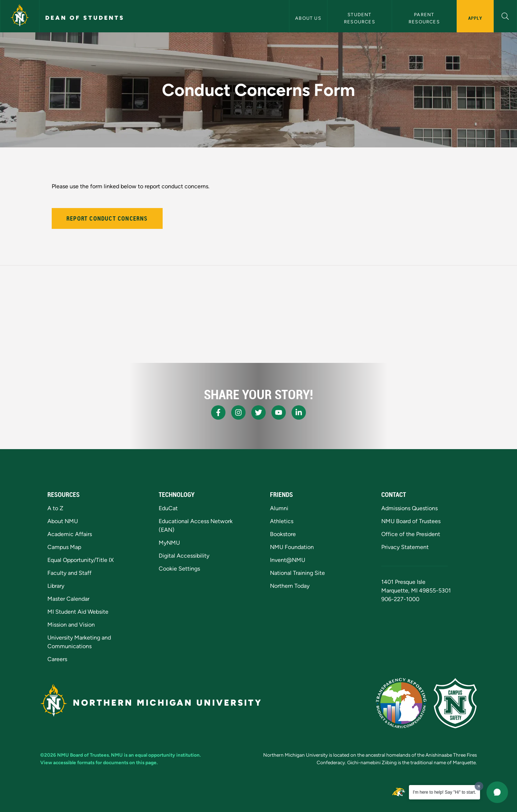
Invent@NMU (288, 560)
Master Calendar (68, 599)
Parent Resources (424, 18)
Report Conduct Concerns (107, 218)
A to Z (55, 508)
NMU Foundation (292, 547)
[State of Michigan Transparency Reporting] (401, 703)
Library (56, 586)
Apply (475, 18)
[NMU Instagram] (238, 412)
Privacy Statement (405, 547)
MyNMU (169, 543)
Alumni (279, 508)
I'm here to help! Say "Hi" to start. (444, 792)
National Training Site (297, 573)
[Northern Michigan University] (20, 16)
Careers (57, 659)
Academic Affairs (70, 534)
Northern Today (290, 586)
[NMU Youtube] (279, 412)
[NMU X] (258, 412)
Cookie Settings (179, 569)
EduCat (168, 508)
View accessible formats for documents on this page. (99, 762)
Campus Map (64, 547)
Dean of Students (85, 18)
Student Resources (360, 18)
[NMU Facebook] (218, 412)
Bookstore (283, 534)
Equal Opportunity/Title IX (81, 560)
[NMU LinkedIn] (299, 412)
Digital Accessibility (184, 556)
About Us (308, 18)
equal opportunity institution (167, 755)
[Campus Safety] (455, 703)
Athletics (282, 521)
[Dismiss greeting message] (479, 786)
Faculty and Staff (69, 573)
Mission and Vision (71, 625)
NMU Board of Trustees (411, 521)
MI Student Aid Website (78, 612)
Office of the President (411, 534)
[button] (505, 15)
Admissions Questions (409, 508)
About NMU (63, 521)
